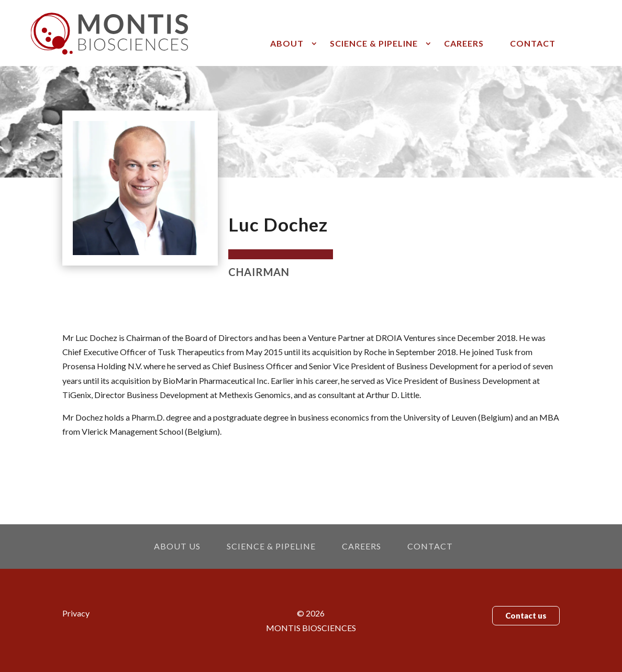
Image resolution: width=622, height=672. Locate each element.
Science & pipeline (374, 44)
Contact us (526, 615)
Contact (533, 44)
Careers (464, 44)
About (287, 44)
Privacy (76, 613)
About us (177, 547)
